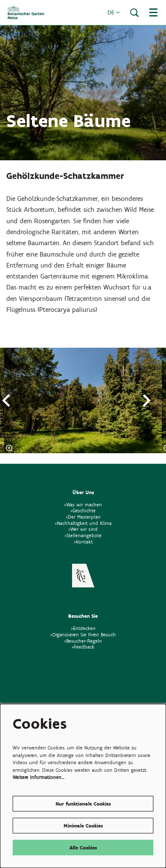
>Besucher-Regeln (83, 641)
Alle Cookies (83, 848)
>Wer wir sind (83, 529)
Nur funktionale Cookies (83, 804)
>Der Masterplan (83, 517)
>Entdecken (83, 628)
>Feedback (83, 647)
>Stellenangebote (83, 535)
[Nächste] (147, 400)
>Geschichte (83, 510)
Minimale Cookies (83, 826)
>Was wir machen (83, 504)
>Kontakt (83, 542)
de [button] (114, 12)
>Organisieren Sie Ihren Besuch (83, 634)
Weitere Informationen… (39, 777)
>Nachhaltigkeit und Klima (83, 523)
